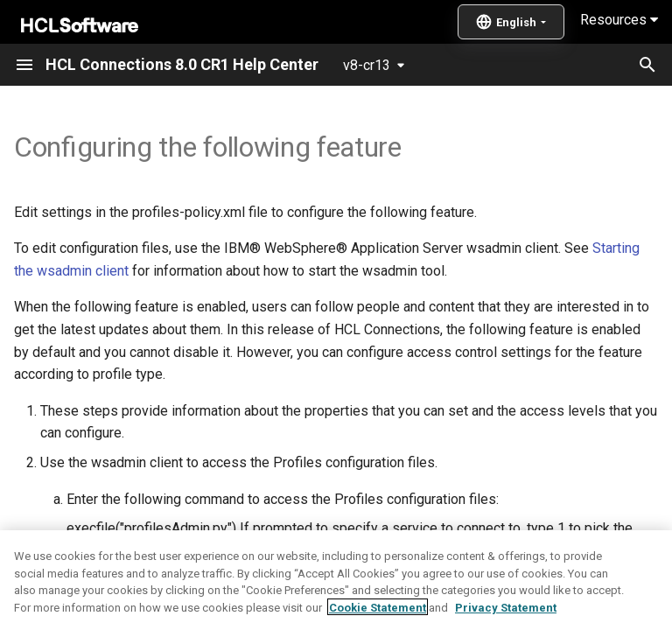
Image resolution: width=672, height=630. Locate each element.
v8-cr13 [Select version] (367, 65)
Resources (619, 20)
